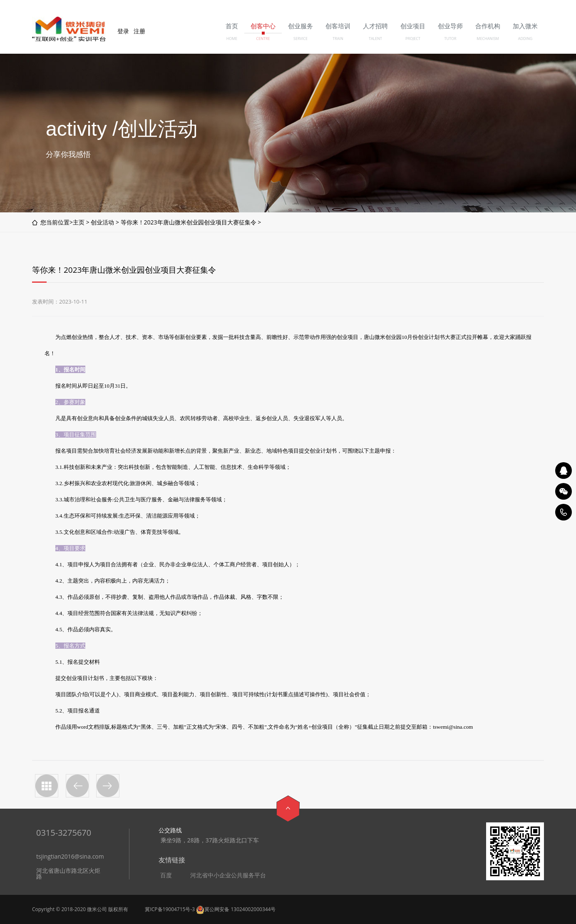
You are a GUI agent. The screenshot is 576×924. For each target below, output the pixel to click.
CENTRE (263, 39)
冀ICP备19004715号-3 (170, 909)
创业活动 (102, 222)
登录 (123, 31)
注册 (139, 31)
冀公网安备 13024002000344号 (236, 909)
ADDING (525, 39)
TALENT (375, 39)
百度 (166, 875)
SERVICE (300, 39)
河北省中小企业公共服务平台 (228, 875)
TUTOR (450, 39)
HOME (232, 39)
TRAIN (338, 39)
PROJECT (413, 39)
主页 (79, 222)
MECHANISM (488, 39)
